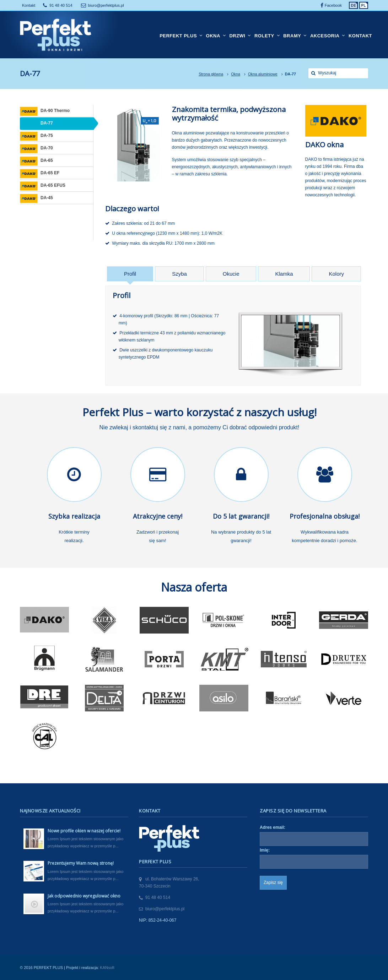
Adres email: (273, 827)
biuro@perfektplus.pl (106, 5)
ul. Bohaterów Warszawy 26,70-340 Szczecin (169, 883)
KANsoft (107, 968)
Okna (236, 74)
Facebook (333, 5)
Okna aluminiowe (263, 74)
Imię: (265, 850)
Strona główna (211, 74)
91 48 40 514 (61, 5)
